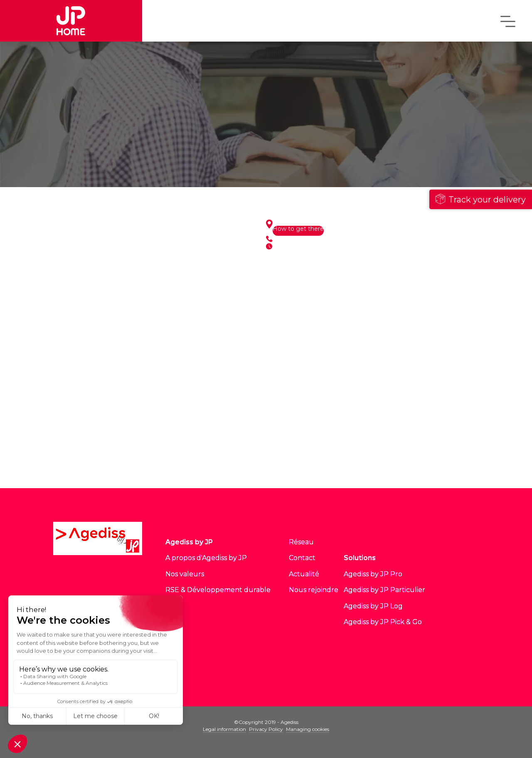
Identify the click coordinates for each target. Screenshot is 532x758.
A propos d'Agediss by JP (206, 558)
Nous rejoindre (314, 590)
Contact (302, 558)
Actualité (304, 574)
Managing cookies (308, 729)
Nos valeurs (185, 574)
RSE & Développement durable (218, 590)
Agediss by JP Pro (373, 574)
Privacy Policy (266, 729)
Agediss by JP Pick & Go (383, 622)
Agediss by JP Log (373, 606)
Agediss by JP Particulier (384, 590)
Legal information (224, 729)
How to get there (298, 229)
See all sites (154, 462)
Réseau (301, 542)
